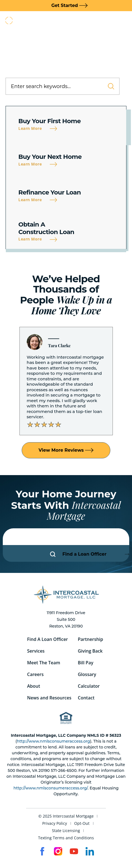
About (34, 686)
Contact (86, 698)
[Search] (108, 86)
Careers (35, 674)
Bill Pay (86, 663)
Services (36, 651)
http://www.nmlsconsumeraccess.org (53, 741)
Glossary (87, 674)
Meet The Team (44, 663)
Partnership (90, 639)
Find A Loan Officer (48, 639)
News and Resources (49, 698)
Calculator (89, 686)
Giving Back (90, 651)
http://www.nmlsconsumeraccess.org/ (50, 788)
